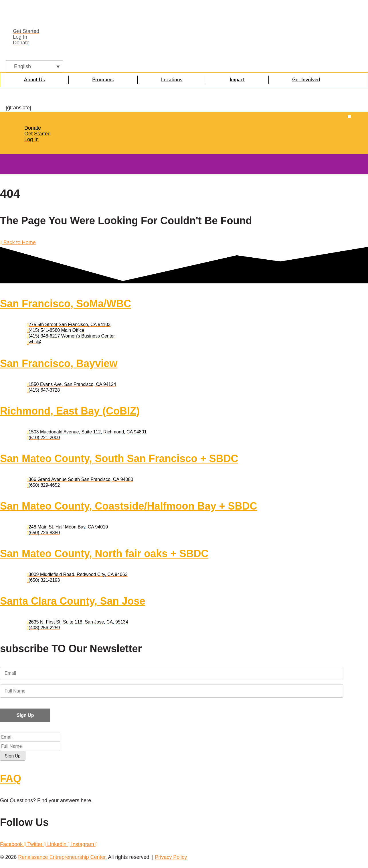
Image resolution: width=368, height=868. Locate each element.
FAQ (11, 778)
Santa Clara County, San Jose (73, 601)
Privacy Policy (171, 856)
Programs (103, 80)
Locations (172, 80)
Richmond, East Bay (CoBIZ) (70, 411)
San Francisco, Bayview (59, 363)
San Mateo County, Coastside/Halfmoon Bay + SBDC (128, 506)
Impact (237, 80)
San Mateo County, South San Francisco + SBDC (119, 458)
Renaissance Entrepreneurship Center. (62, 856)
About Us (34, 80)
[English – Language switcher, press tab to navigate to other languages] (34, 66)
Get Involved (306, 80)
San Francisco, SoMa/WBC (66, 304)
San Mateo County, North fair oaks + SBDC (104, 554)
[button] (349, 116)
